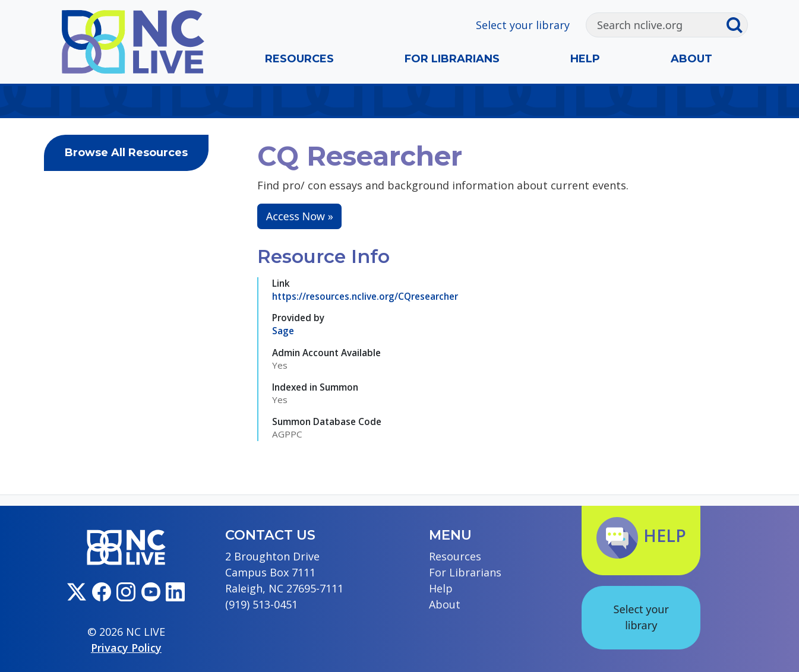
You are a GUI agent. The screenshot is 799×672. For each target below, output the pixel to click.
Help (585, 59)
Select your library (523, 25)
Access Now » (300, 216)
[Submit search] (737, 25)
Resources (299, 59)
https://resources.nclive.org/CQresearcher (365, 296)
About (691, 59)
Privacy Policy (126, 648)
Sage (283, 331)
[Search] (656, 25)
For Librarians (452, 59)
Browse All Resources (126, 153)
